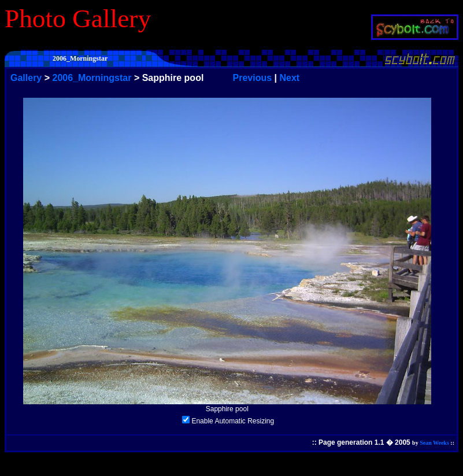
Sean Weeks (434, 443)
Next (289, 78)
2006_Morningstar (92, 78)
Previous (253, 78)
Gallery (26, 78)
